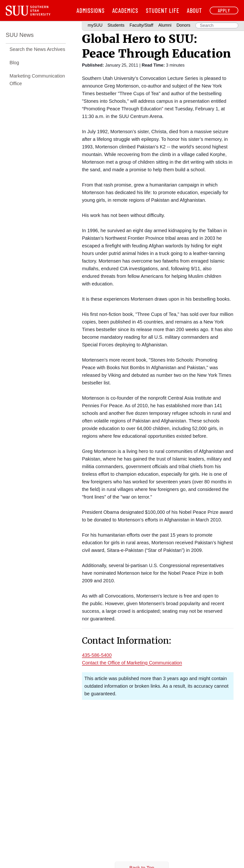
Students (116, 25)
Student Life (163, 10)
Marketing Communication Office (37, 80)
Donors (183, 25)
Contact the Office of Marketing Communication (132, 663)
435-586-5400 (97, 655)
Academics (125, 10)
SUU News (20, 35)
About (194, 10)
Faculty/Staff (142, 25)
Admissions (91, 10)
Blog (14, 63)
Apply (224, 10)
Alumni (165, 25)
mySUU (95, 25)
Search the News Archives (37, 49)
